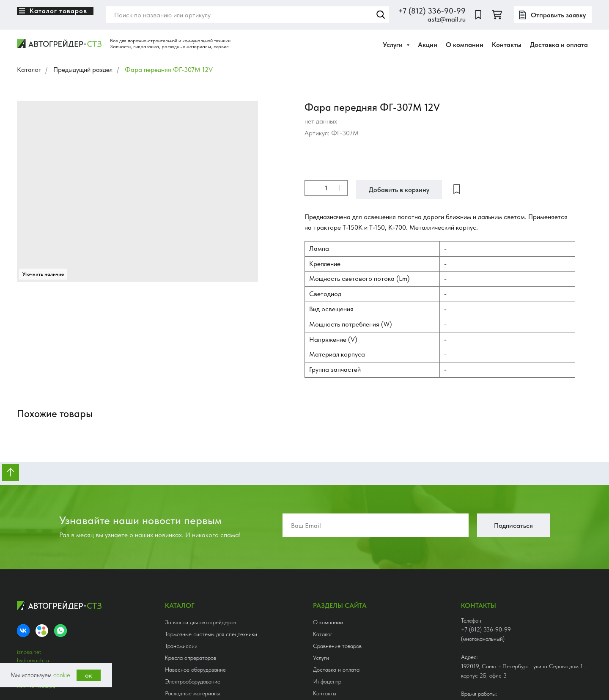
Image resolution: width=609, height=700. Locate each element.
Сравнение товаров (337, 550)
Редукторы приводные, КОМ (200, 621)
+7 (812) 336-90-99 (432, 11)
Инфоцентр (327, 585)
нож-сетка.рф (33, 581)
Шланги (174, 609)
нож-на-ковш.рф (36, 590)
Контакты (507, 45)
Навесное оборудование (195, 574)
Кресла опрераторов (191, 562)
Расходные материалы (192, 597)
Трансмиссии (181, 550)
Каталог (29, 70)
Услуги (321, 562)
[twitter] (497, 15)
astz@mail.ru (447, 19)
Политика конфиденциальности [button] (56, 640)
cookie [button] (62, 675)
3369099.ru (31, 573)
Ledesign (65, 649)
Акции (428, 45)
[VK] (23, 535)
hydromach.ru (33, 564)
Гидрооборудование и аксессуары (207, 633)
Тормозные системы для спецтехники (211, 538)
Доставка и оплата (559, 45)
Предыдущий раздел (83, 70)
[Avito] (42, 535)
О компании (465, 45)
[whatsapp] (60, 535)
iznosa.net (29, 556)
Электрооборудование (193, 585)
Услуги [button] (394, 45)
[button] (553, 15)
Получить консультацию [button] (506, 663)
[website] (478, 15)
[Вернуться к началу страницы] (11, 376)
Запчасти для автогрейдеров (200, 526)
